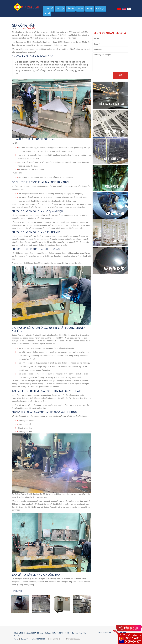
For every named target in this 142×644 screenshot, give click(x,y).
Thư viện (90, 9)
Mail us (16, 639)
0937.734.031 (133, 638)
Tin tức (80, 9)
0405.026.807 (133, 642)
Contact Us (25, 639)
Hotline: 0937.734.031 (38, 639)
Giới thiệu (60, 9)
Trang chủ (49, 9)
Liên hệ (47, 13)
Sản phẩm (71, 9)
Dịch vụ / (16, 28)
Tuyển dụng (101, 9)
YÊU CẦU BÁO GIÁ (129, 628)
